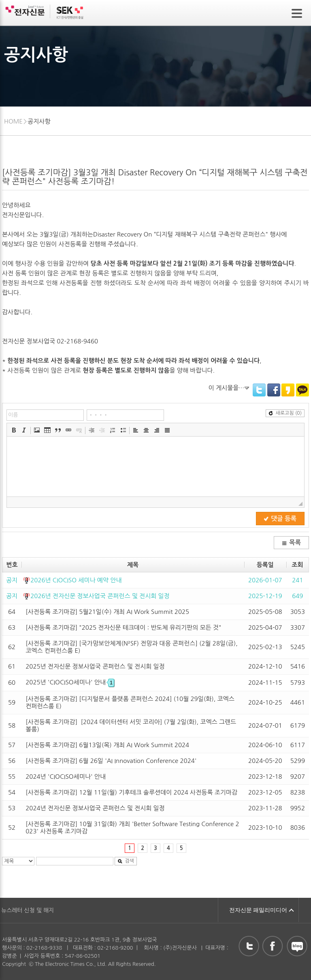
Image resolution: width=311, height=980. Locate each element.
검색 (126, 861)
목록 (291, 542)
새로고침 (285, 413)
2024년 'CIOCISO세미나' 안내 (66, 777)
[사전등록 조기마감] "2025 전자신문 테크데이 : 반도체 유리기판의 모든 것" (123, 627)
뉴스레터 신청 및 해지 (28, 910)
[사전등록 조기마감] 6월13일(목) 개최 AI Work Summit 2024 (107, 745)
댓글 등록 (280, 519)
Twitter (259, 390)
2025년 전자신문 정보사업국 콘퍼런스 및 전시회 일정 (95, 666)
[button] (14, 430)
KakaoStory (288, 390)
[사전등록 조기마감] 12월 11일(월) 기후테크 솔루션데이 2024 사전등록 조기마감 (131, 792)
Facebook (274, 390)
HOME (13, 121)
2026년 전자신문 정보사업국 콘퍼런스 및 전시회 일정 (100, 596)
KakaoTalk (302, 390)
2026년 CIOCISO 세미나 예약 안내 (76, 580)
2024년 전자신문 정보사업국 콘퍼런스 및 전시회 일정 (95, 808)
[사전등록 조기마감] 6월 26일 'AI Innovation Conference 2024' (111, 761)
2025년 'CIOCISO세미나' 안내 (70, 682)
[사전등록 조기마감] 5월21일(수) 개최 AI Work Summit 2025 (107, 612)
